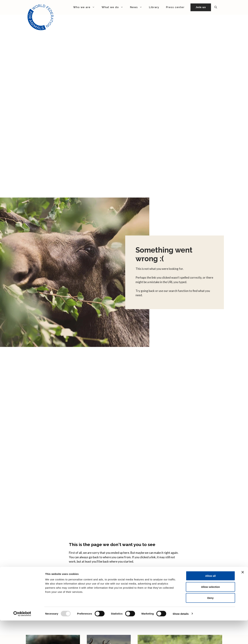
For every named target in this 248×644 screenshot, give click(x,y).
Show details (181, 637)
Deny (211, 621)
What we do (114, 7)
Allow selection (210, 610)
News (138, 7)
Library (154, 7)
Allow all (211, 599)
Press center (175, 7)
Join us (201, 7)
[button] (216, 7)
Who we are (86, 7)
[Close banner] (243, 596)
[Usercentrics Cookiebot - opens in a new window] (22, 637)
